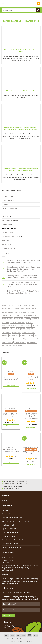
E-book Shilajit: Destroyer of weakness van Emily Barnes (31, 378)
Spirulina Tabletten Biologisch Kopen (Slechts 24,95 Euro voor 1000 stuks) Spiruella (31, 416)
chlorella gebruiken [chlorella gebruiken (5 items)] (8, 309)
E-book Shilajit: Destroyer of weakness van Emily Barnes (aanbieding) (11, 378)
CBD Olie (5, 212)
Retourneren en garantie (10, 532)
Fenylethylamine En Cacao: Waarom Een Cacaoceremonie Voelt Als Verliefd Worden (23, 277)
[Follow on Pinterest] (13, 627)
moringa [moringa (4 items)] (35, 325)
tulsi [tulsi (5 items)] (36, 335)
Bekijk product (11, 385)
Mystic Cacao (26, 592)
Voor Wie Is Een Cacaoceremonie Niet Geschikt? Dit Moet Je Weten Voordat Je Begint (22, 284)
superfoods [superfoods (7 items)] (23, 335)
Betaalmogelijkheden (8, 525)
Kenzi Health (14, 592)
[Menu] (3, 4)
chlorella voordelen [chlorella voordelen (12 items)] (20, 312)
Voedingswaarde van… (10, 248)
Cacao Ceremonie (8, 208)
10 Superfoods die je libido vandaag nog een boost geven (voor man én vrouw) (23, 261)
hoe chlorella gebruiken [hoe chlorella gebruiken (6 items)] (29, 315)
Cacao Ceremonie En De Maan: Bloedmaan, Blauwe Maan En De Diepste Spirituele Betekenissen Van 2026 (23, 269)
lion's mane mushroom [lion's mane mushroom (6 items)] (17, 322)
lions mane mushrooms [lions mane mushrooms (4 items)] (9, 325)
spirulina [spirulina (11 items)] (5, 335)
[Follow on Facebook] (3, 627)
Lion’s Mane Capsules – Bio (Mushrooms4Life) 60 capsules (11, 451)
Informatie (5, 224)
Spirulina (5, 244)
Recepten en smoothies (10, 236)
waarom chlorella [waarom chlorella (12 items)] (33, 339)
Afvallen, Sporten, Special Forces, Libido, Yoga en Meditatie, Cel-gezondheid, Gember (21, 170)
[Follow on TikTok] (10, 627)
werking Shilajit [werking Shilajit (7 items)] (17, 345)
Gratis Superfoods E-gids (10, 544)
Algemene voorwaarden (9, 529)
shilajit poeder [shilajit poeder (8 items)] (6, 332)
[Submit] (38, 10)
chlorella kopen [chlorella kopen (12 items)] (20, 309)
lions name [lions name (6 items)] (21, 325)
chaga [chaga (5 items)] (25, 305)
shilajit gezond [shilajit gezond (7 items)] (20, 329)
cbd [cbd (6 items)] (13, 305)
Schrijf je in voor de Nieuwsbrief (12, 547)
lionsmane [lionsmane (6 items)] (29, 322)
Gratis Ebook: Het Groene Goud (12, 540)
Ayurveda (5, 204)
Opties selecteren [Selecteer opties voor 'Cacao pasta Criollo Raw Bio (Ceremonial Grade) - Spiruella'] (11, 426)
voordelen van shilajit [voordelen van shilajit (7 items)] (20, 339)
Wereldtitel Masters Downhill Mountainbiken (21, 91)
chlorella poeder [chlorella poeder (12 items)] (31, 309)
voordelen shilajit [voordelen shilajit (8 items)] (7, 339)
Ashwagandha (7, 201)
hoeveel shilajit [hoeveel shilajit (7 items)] (19, 319)
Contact (4, 500)
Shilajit (4, 240)
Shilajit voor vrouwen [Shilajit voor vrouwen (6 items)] (28, 332)
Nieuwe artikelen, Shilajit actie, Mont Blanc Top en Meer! (21, 51)
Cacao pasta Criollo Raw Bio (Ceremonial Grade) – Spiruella (11, 415)
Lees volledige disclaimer (10, 583)
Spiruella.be (5, 592)
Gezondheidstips (8, 220)
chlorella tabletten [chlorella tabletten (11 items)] (7, 312)
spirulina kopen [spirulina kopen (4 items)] (14, 335)
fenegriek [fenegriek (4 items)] (5, 315)
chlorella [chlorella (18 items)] (31, 305)
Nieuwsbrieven (7, 228)
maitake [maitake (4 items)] (29, 325)
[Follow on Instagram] (7, 627)
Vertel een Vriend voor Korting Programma (16, 521)
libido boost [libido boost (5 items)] (35, 319)
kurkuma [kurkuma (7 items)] (27, 319)
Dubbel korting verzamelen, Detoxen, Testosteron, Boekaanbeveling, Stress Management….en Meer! (21, 129)
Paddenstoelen (7, 232)
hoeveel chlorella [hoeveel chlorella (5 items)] (7, 319)
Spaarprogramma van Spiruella (12, 518)
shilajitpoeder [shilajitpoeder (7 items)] (16, 332)
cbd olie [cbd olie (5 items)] (19, 305)
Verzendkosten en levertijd (10, 514)
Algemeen (5, 197)
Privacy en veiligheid (8, 536)
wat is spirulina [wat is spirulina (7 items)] (7, 345)
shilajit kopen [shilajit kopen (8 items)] (30, 329)
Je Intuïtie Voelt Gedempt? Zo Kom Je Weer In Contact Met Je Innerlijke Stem (23, 292)
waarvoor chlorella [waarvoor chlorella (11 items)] (8, 342)
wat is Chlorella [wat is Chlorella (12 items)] (32, 342)
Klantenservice (6, 510)
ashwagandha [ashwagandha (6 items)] (6, 305)
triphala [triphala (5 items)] (31, 335)
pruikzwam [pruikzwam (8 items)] (5, 329)
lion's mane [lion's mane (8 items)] (5, 322)
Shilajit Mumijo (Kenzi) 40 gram (31, 453)
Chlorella (5, 216)
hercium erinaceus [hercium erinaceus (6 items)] (15, 315)
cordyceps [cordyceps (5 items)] (31, 312)
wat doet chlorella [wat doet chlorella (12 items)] (20, 342)
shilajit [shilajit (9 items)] (12, 329)
